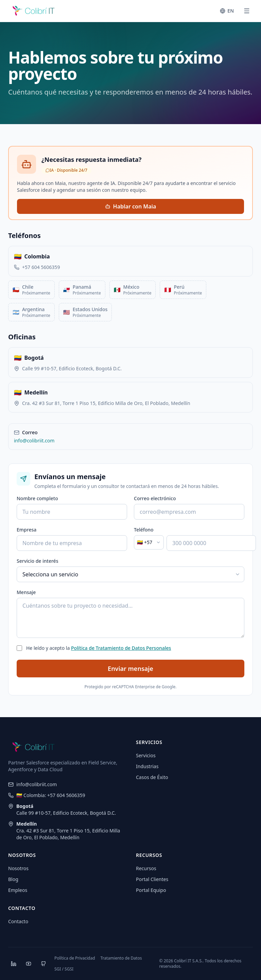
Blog (13, 879)
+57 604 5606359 (41, 267)
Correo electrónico (155, 498)
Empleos (18, 890)
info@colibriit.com (34, 441)
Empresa (27, 530)
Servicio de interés (37, 561)
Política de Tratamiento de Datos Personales (121, 648)
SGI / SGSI (64, 969)
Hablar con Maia (131, 206)
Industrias (147, 766)
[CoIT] (34, 11)
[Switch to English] (227, 11)
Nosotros (18, 868)
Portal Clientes (152, 879)
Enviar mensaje (130, 669)
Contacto (18, 921)
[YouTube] (29, 964)
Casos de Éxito (152, 777)
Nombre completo (37, 498)
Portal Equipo (151, 890)
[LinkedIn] (14, 964)
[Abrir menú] (247, 11)
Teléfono (144, 530)
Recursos (146, 868)
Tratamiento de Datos (121, 958)
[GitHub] (43, 964)
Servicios (146, 755)
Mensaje (26, 592)
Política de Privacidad (75, 958)
